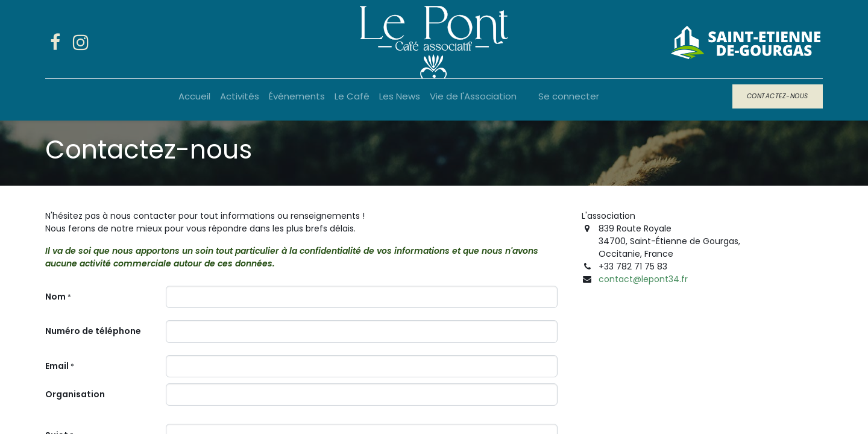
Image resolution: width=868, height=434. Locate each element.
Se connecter (569, 96)
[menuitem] (194, 97)
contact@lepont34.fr (643, 279)
